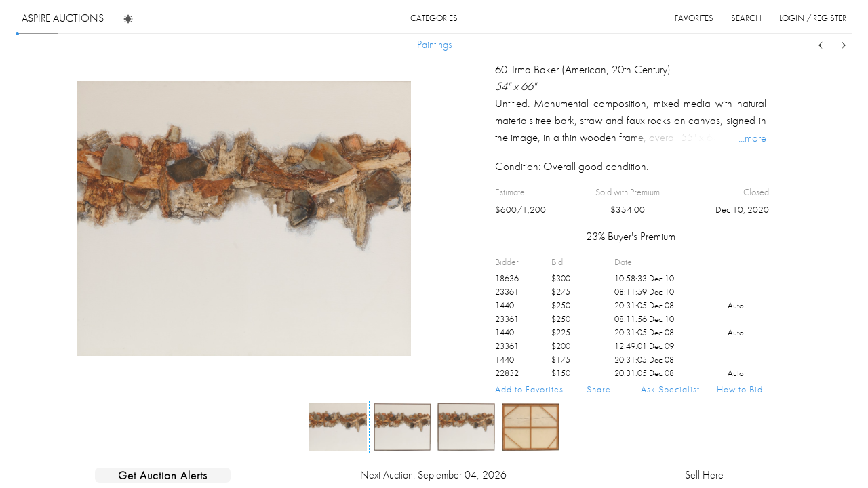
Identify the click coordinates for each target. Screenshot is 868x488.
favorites (694, 18)
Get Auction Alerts (163, 475)
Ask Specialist (670, 389)
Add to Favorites (529, 389)
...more (752, 138)
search (746, 18)
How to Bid (740, 389)
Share (599, 389)
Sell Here (704, 475)
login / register (813, 18)
